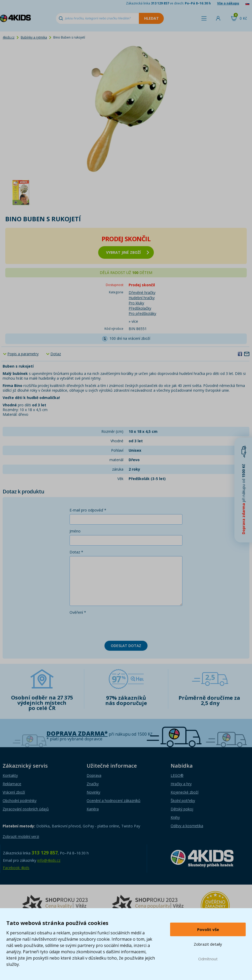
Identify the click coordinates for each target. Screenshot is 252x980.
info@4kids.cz (49, 860)
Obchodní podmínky (20, 801)
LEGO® (177, 775)
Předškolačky (140, 308)
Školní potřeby (183, 801)
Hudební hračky (142, 298)
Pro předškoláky (142, 313)
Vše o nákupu (228, 3)
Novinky (93, 792)
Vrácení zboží (14, 792)
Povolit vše (208, 929)
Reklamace (12, 784)
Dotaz (56, 354)
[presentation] (109, 627)
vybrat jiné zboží (128, 252)
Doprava (94, 775)
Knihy (175, 817)
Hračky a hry (181, 784)
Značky (93, 784)
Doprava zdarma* (77, 733)
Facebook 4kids (16, 868)
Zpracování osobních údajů (26, 809)
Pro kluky (136, 303)
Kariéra (93, 809)
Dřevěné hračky (142, 292)
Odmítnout (208, 959)
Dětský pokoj (182, 809)
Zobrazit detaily (208, 944)
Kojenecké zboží (185, 792)
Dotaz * (76, 552)
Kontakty (10, 775)
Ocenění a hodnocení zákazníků (114, 801)
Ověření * (78, 612)
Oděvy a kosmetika (187, 826)
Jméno (75, 531)
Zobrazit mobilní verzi (21, 836)
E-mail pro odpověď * (88, 510)
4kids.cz (9, 37)
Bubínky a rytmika (34, 37)
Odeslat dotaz (126, 646)
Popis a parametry (23, 354)
